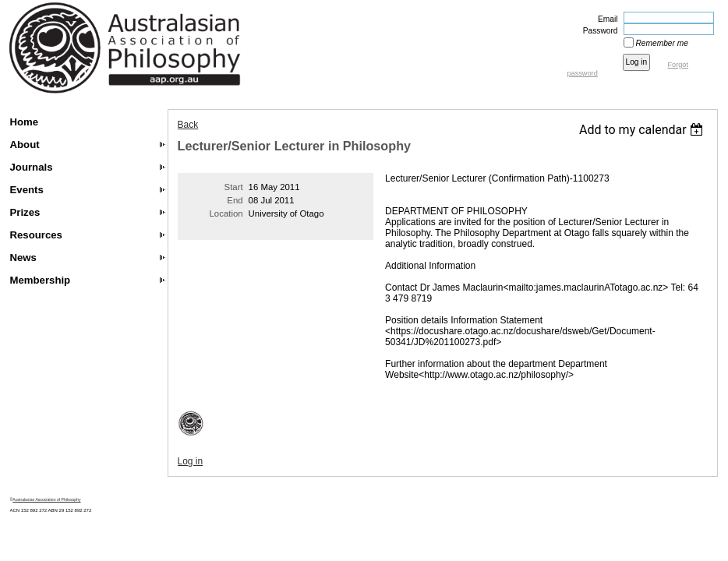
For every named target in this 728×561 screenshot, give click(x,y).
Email (605, 19)
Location (226, 213)
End (235, 200)
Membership (41, 280)
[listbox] (643, 130)
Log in (191, 461)
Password (598, 31)
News (23, 258)
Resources (36, 235)
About (25, 145)
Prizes (25, 212)
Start (234, 187)
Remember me (662, 43)
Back (188, 125)
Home (25, 122)
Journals (32, 167)
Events (27, 190)
